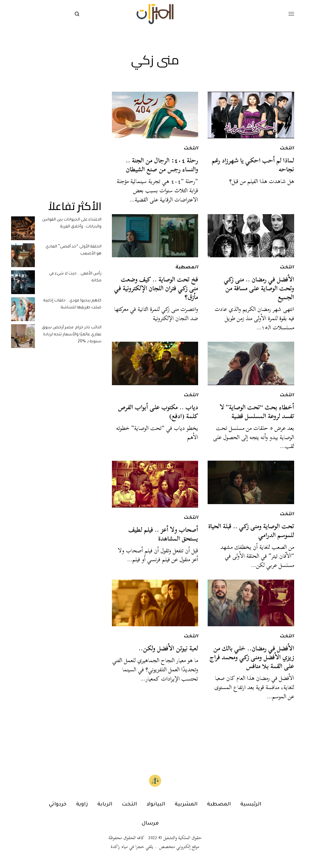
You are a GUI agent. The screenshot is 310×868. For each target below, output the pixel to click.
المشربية (186, 805)
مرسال (150, 824)
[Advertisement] (56, 131)
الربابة (105, 805)
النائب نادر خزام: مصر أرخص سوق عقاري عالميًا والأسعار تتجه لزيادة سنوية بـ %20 (72, 335)
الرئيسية (251, 805)
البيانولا (156, 805)
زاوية (82, 805)
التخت (287, 149)
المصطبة (187, 268)
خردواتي (58, 805)
